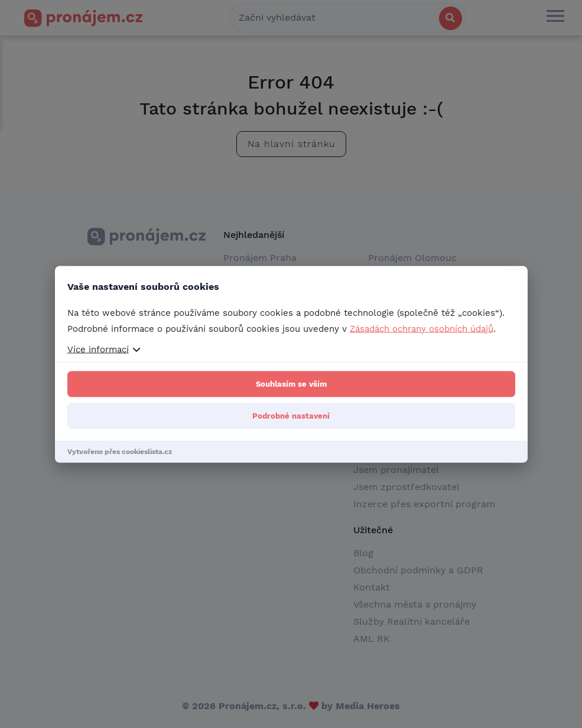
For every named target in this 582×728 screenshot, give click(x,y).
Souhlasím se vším (291, 383)
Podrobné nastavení (291, 415)
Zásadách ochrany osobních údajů (422, 328)
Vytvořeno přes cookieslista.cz (120, 451)
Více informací (98, 349)
